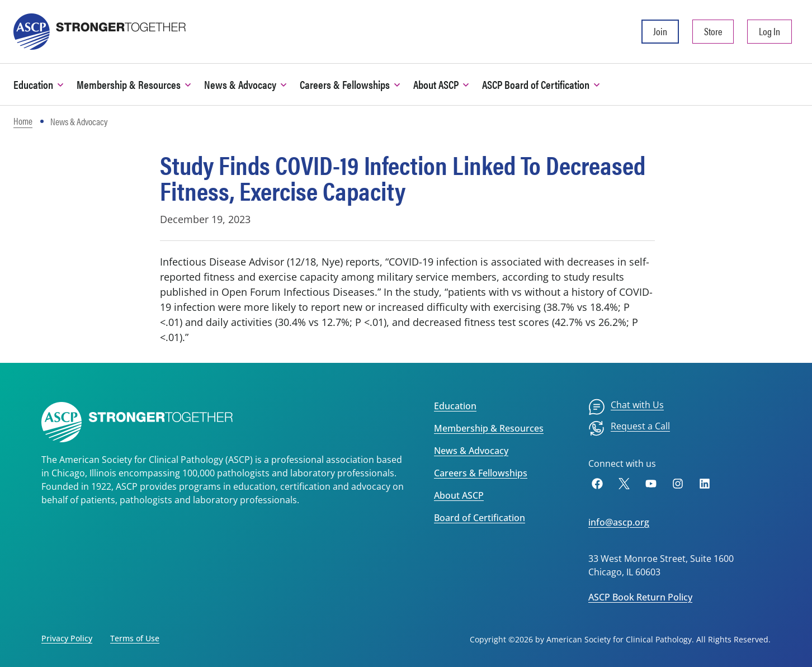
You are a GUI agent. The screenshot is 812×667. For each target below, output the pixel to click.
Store (713, 31)
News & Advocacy (471, 451)
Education (455, 406)
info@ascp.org (619, 522)
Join (660, 31)
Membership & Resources (489, 428)
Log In (769, 31)
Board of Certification (480, 518)
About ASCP (459, 495)
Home (23, 121)
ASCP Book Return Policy (640, 597)
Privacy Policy (67, 638)
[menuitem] (626, 407)
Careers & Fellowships (481, 473)
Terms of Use (135, 638)
